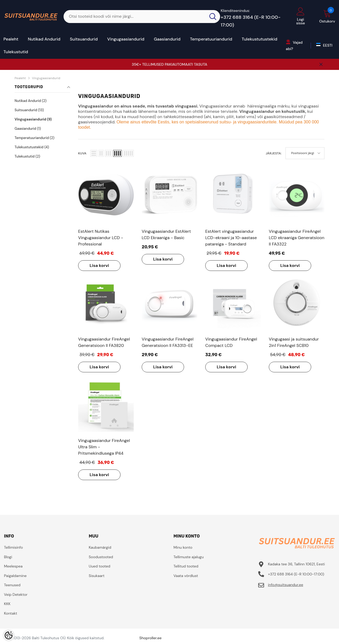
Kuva (82, 153)
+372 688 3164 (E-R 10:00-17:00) (296, 574)
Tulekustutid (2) (27, 156)
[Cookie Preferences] (9, 635)
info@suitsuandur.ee (286, 585)
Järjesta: (274, 153)
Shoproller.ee (150, 638)
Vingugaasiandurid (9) (33, 119)
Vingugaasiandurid (46, 78)
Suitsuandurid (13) (29, 110)
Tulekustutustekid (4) (32, 147)
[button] (94, 153)
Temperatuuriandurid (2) (34, 138)
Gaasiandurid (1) (28, 129)
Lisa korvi (99, 265)
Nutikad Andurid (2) (30, 101)
